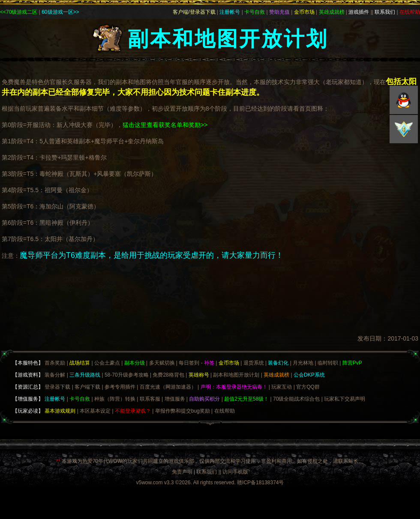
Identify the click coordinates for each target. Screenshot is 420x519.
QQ (404, 100)
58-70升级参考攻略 (127, 375)
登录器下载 (57, 387)
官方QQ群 (308, 387)
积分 (404, 129)
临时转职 (328, 363)
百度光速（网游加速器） (168, 387)
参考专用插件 (120, 387)
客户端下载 (87, 387)
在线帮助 (225, 411)
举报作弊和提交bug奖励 (183, 411)
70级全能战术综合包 (296, 399)
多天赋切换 (162, 363)
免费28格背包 (168, 375)
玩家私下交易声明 (345, 399)
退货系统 (254, 363)
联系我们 (207, 472)
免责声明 (182, 472)
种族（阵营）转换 (115, 399)
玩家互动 (282, 387)
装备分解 (55, 375)
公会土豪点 (107, 363)
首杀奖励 (55, 363)
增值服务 (175, 399)
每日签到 (189, 363)
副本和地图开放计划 (236, 375)
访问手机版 (235, 472)
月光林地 (303, 363)
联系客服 (150, 399)
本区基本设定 (95, 411)
